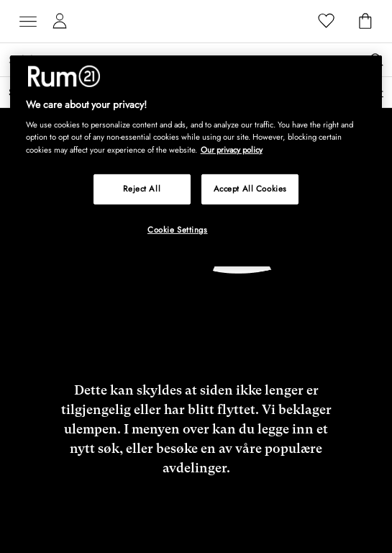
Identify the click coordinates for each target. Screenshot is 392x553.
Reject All (142, 188)
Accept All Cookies (250, 188)
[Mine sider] (60, 22)
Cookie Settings (178, 229)
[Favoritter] (327, 22)
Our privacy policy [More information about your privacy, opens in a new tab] (232, 149)
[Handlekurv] (365, 22)
